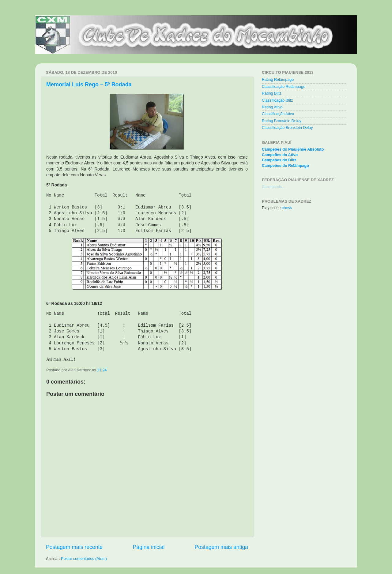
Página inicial (149, 547)
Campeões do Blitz (279, 160)
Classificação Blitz (277, 100)
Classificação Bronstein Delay (287, 128)
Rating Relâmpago (278, 80)
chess (287, 208)
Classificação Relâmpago (284, 87)
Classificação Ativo (278, 114)
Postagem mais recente (74, 547)
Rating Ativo (272, 107)
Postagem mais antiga (221, 547)
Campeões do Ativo (280, 155)
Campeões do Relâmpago (285, 166)
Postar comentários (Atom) (84, 559)
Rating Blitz (272, 93)
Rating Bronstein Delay (282, 121)
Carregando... (274, 187)
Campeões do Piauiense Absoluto (293, 149)
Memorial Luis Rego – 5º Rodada (89, 84)
